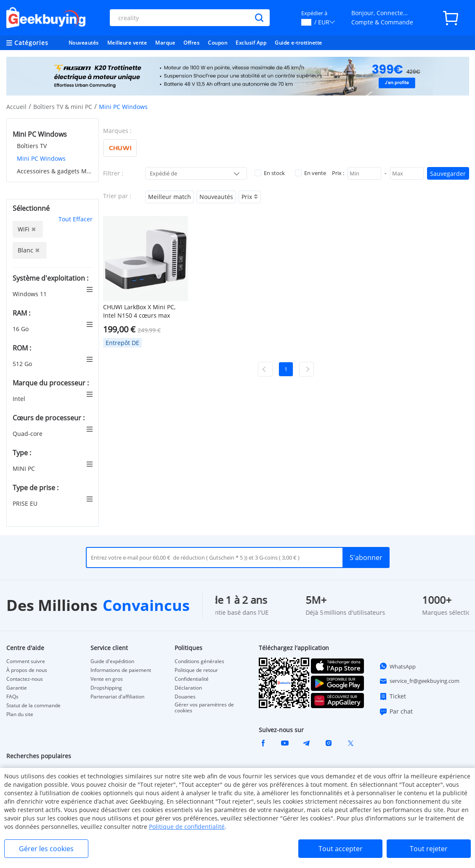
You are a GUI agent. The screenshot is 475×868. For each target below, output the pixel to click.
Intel (20, 399)
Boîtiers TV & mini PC (63, 107)
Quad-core (28, 434)
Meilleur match (170, 197)
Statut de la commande (33, 706)
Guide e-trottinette (299, 43)
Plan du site (20, 714)
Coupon (218, 43)
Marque (165, 43)
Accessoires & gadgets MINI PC (55, 171)
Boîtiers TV (32, 146)
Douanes (185, 697)
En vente (310, 173)
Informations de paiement (121, 670)
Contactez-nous (25, 679)
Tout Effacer (76, 219)
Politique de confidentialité (187, 827)
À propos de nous (27, 670)
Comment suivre (26, 661)
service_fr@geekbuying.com (419, 681)
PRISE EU (26, 503)
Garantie (17, 688)
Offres (191, 43)
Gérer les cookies (46, 849)
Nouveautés (84, 43)
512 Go (23, 364)
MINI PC (25, 469)
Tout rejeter (429, 849)
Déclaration (188, 688)
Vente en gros (107, 679)
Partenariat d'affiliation (117, 697)
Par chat (396, 711)
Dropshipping (106, 688)
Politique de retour (196, 670)
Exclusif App (251, 43)
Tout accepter (341, 849)
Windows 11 (31, 294)
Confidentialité (192, 679)
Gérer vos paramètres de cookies (204, 708)
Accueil (16, 107)
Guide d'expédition (112, 661)
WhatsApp (397, 666)
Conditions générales (199, 661)
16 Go (21, 329)
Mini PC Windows (41, 158)
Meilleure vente (127, 43)
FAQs (12, 697)
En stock (270, 173)
